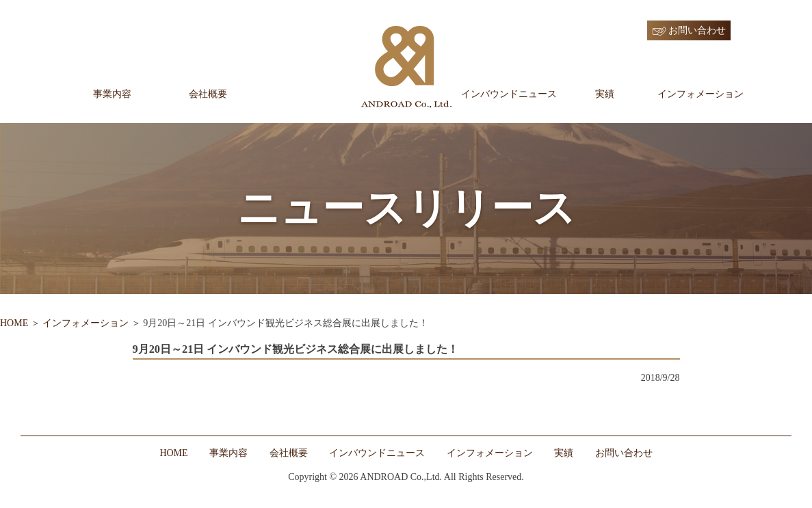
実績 (605, 94)
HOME (14, 323)
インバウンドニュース (509, 94)
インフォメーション (700, 94)
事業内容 (112, 94)
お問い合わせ (697, 30)
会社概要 (208, 94)
